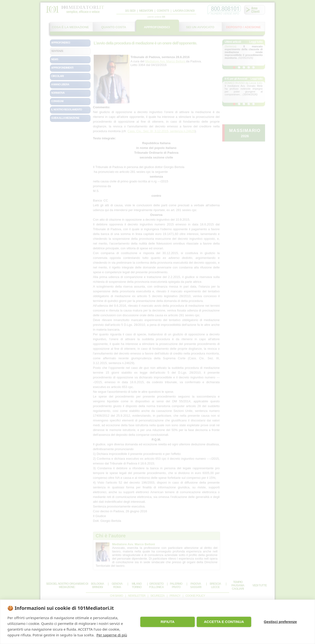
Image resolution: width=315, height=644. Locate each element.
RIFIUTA (168, 622)
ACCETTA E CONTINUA (224, 622)
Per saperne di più (112, 635)
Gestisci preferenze (280, 622)
